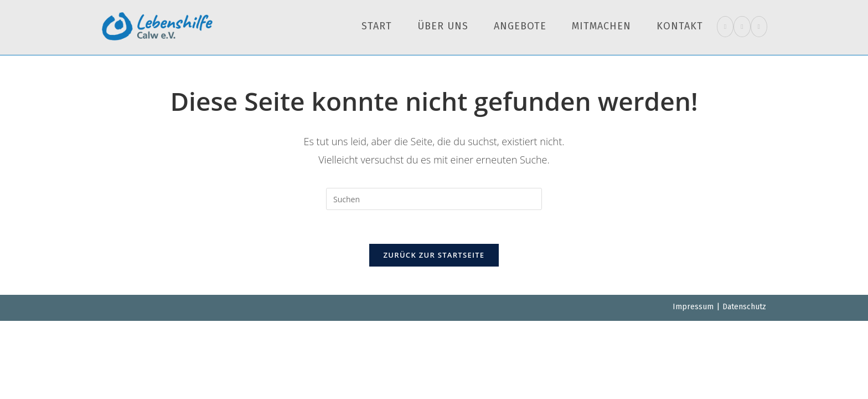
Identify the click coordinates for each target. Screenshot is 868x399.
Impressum (693, 307)
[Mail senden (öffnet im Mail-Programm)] (759, 27)
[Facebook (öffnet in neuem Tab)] (725, 27)
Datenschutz (744, 307)
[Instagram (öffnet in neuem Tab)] (742, 27)
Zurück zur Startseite (434, 255)
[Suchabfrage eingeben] (434, 199)
